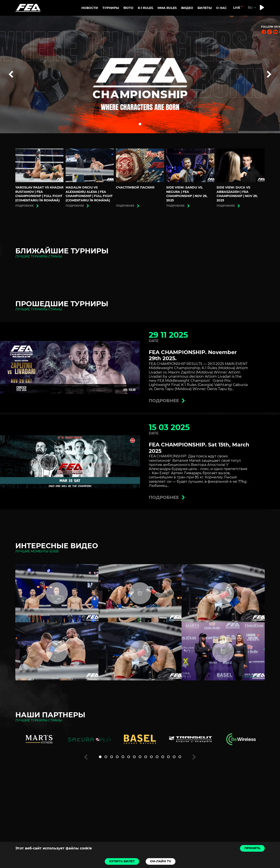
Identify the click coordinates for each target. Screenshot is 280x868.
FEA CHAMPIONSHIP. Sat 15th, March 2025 (199, 448)
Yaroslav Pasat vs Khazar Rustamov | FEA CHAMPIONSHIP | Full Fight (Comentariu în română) (39, 194)
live (237, 8)
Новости (90, 8)
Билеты (205, 8)
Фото (128, 8)
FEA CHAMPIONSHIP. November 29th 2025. (193, 355)
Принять (252, 848)
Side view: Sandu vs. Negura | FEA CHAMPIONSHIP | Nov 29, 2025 (187, 194)
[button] (140, 124)
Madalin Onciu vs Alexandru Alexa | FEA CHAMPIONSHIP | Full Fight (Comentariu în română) (89, 194)
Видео (187, 8)
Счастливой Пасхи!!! (135, 187)
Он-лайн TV (161, 861)
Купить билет (122, 861)
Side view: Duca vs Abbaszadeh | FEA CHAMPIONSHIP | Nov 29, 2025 (237, 194)
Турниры (111, 8)
